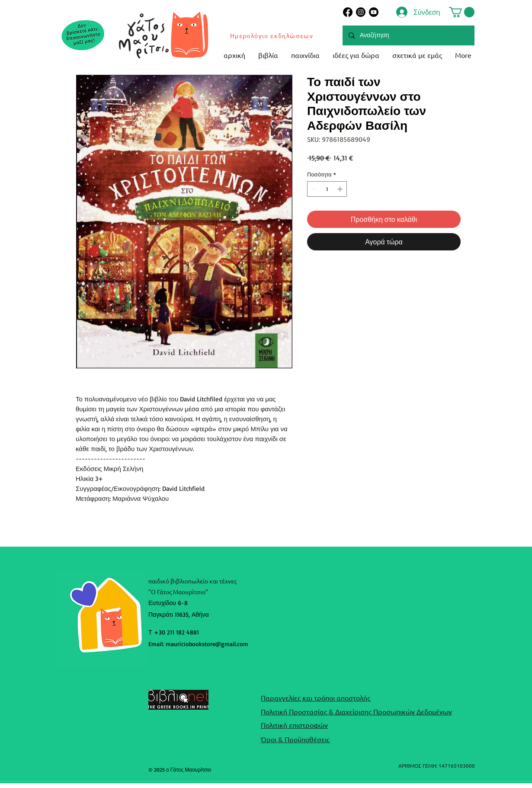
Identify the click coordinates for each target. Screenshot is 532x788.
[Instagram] (361, 12)
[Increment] (341, 189)
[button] (462, 12)
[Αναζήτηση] (408, 35)
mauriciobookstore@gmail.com (207, 644)
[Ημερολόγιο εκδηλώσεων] (272, 35)
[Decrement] (314, 189)
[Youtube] (374, 12)
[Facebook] (348, 12)
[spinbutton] (327, 189)
